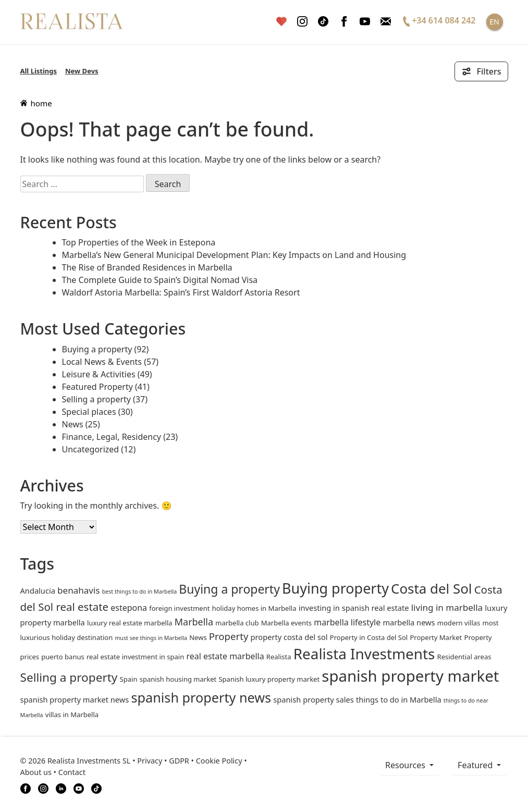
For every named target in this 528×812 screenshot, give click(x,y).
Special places (89, 412)
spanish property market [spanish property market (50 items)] (410, 676)
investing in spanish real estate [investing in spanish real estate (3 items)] (354, 608)
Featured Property (97, 387)
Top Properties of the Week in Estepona (139, 242)
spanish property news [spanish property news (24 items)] (201, 697)
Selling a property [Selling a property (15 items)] (69, 677)
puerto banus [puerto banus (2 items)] (63, 657)
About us (36, 772)
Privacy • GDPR (163, 761)
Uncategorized (91, 449)
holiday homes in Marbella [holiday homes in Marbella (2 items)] (254, 608)
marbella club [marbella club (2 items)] (237, 623)
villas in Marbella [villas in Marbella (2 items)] (72, 715)
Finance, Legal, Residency (112, 437)
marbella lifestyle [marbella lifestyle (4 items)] (347, 622)
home (36, 103)
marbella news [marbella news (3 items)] (409, 622)
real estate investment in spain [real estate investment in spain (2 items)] (135, 657)
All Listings (39, 71)
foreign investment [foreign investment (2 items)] (179, 608)
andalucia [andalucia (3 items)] (38, 590)
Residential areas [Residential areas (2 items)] (464, 657)
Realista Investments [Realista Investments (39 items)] (364, 654)
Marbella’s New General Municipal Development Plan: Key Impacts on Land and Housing (234, 255)
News (73, 424)
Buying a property (97, 349)
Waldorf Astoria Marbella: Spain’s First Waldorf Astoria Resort (181, 292)
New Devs (82, 71)
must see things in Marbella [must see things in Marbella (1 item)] (151, 638)
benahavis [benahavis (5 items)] (78, 590)
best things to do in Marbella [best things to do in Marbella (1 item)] (140, 592)
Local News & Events (102, 362)
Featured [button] (476, 765)
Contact (72, 772)
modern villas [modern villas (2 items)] (459, 623)
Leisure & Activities (99, 374)
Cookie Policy (219, 761)
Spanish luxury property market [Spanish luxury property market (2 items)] (269, 679)
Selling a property (96, 399)
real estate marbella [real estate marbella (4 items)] (225, 656)
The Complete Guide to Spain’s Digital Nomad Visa (160, 280)
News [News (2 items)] (198, 637)
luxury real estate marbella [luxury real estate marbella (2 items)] (130, 623)
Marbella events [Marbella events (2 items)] (286, 623)
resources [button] (406, 765)
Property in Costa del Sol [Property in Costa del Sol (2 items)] (369, 637)
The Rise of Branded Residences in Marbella (147, 267)
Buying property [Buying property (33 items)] (335, 588)
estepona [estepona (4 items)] (129, 608)
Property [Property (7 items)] (229, 636)
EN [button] (494, 22)
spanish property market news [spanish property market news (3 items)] (75, 699)
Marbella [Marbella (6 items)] (194, 622)
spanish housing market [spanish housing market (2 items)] (178, 679)
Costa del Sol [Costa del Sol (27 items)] (431, 588)
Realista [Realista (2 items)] (279, 657)
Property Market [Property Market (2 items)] (436, 637)
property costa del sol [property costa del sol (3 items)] (289, 637)
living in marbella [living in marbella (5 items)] (447, 607)
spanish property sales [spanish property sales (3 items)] (314, 699)
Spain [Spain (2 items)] (129, 679)
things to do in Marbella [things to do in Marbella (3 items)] (399, 699)
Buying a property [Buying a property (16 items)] (229, 589)
